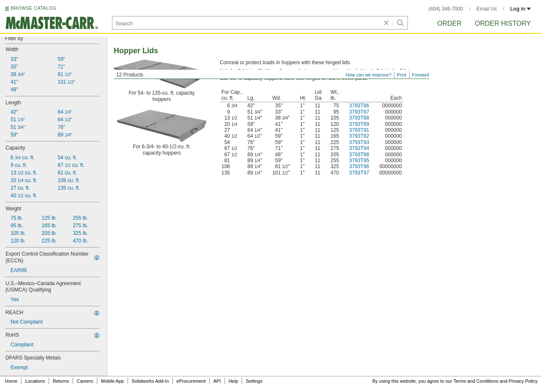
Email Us (486, 9)
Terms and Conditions (476, 381)
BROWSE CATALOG (33, 8)
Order (449, 23)
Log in (521, 9)
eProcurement (191, 381)
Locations (35, 381)
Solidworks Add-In (150, 381)
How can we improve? (369, 75)
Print (402, 75)
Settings (254, 381)
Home (11, 381)
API (217, 381)
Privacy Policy (523, 381)
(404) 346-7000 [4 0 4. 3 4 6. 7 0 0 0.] (446, 9)
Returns (61, 381)
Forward (421, 75)
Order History (503, 23)
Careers (85, 381)
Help (234, 381)
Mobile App (112, 381)
